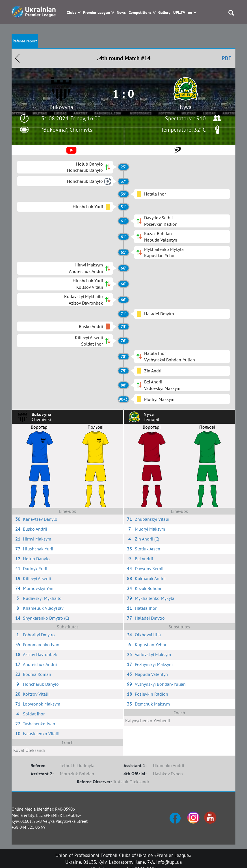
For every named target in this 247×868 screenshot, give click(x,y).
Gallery (164, 13)
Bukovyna (61, 107)
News (121, 13)
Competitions (140, 13)
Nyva (186, 107)
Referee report (25, 41)
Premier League (97, 13)
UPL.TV (179, 13)
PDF (226, 58)
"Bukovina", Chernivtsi (67, 130)
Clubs (71, 13)
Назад (17, 58)
